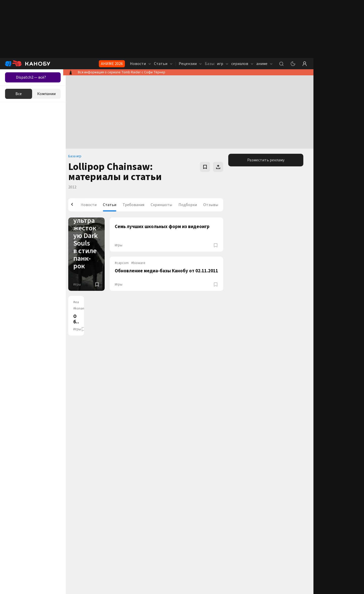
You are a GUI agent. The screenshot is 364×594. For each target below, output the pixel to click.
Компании (46, 94)
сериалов (242, 64)
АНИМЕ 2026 (112, 64)
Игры (80, 284)
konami (82, 309)
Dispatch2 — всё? (31, 77)
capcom (123, 263)
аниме (264, 64)
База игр (77, 156)
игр (217, 64)
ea (79, 302)
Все (19, 94)
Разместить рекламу (266, 160)
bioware (139, 263)
